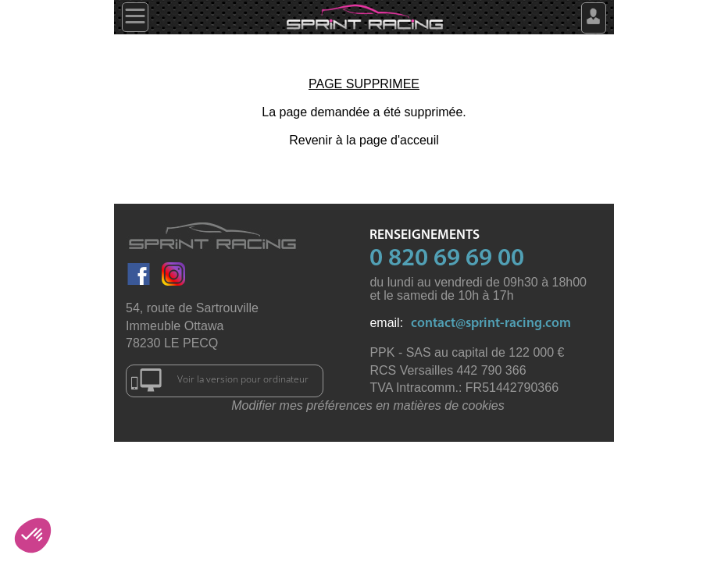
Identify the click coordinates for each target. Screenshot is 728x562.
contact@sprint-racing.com (491, 324)
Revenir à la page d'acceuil (364, 140)
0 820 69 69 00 (447, 259)
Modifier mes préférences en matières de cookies (368, 405)
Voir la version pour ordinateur (220, 380)
